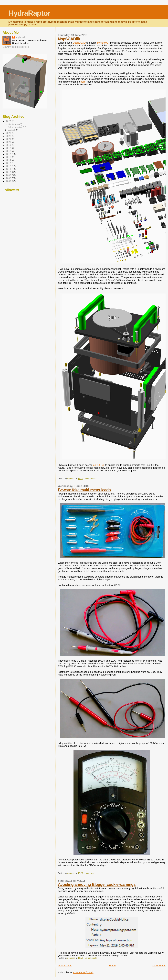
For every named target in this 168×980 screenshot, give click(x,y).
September (14, 124)
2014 (9, 160)
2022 (9, 136)
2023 (9, 133)
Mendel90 (103, 43)
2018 (9, 148)
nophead (20, 37)
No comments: (91, 958)
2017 (9, 151)
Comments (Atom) (83, 972)
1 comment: (90, 873)
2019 (9, 145)
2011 (9, 169)
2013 (9, 163)
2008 (9, 178)
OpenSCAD (79, 43)
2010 (9, 172)
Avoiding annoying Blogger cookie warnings (97, 884)
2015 (9, 157)
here (83, 82)
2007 (9, 181)
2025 (9, 121)
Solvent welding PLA (17, 127)
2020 (9, 142)
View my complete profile (16, 47)
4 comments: (91, 479)
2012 (9, 166)
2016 (9, 154)
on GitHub (99, 465)
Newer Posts (65, 966)
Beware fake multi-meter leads (84, 490)
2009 (9, 175)
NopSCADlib (69, 39)
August (12, 130)
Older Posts (159, 966)
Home (112, 966)
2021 (9, 139)
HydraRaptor (29, 13)
